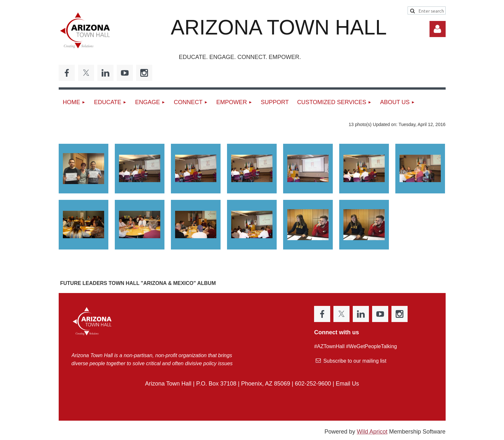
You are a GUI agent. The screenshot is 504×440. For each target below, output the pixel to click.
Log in (438, 29)
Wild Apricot (372, 432)
